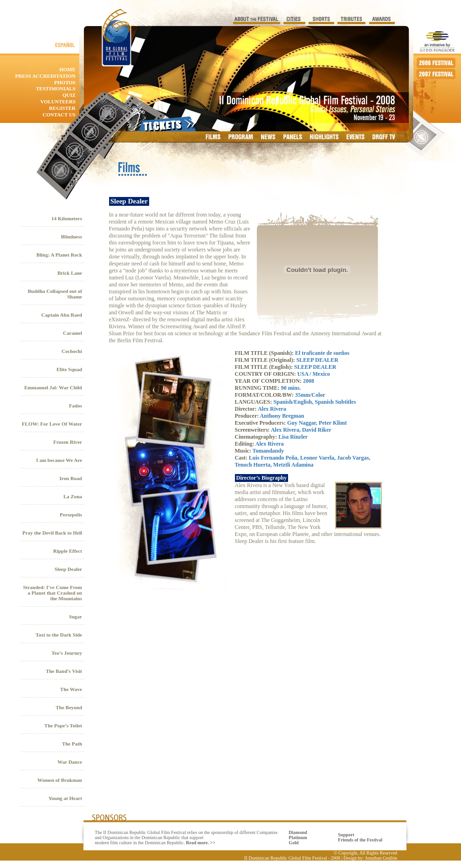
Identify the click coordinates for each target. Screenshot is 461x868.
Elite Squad (69, 369)
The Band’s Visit (64, 671)
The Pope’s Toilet (63, 726)
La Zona (73, 496)
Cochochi (72, 351)
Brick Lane (70, 273)
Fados (76, 406)
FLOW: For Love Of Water (52, 424)
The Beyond (69, 707)
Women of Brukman (60, 780)
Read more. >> (201, 843)
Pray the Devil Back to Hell (52, 533)
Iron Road (71, 478)
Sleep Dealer (68, 569)
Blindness (72, 237)
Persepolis (71, 515)
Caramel (72, 333)
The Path (72, 744)
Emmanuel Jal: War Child (53, 387)
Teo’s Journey (67, 653)
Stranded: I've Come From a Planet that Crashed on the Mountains (52, 593)
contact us (59, 115)
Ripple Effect (68, 551)
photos (65, 82)
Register (62, 108)
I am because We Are (59, 460)
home (67, 69)
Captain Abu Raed (62, 315)
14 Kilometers (67, 218)
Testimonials (56, 88)
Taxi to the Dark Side (59, 635)
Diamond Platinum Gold (298, 837)
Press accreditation (45, 76)
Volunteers (58, 102)
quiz (69, 95)
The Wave (71, 689)
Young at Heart (65, 798)
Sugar (76, 617)
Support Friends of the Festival (360, 837)
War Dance (70, 762)
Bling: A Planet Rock (59, 255)
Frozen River (68, 442)
